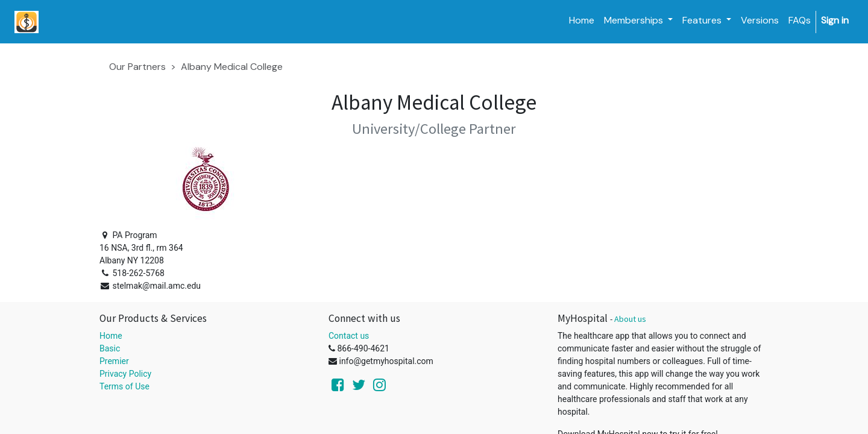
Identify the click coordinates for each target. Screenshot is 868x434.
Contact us (349, 336)
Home (111, 336)
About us (630, 319)
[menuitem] (582, 20)
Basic (110, 348)
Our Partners (137, 67)
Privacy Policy (125, 374)
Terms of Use (124, 386)
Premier (114, 361)
